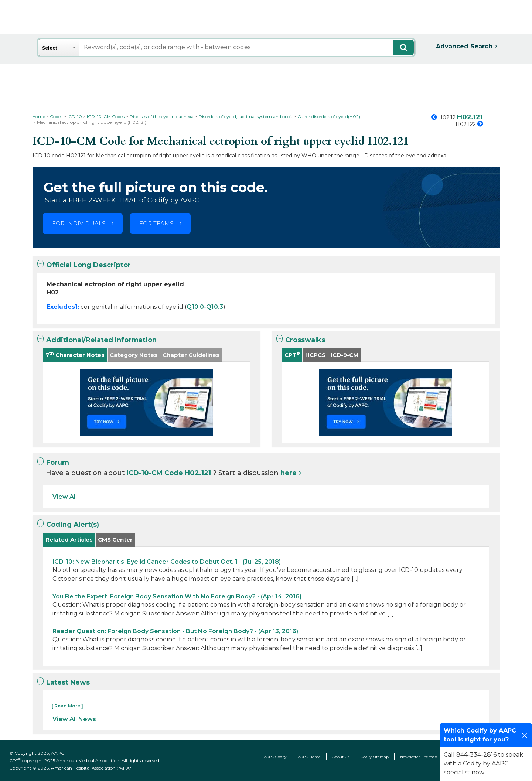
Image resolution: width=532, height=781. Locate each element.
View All (65, 497)
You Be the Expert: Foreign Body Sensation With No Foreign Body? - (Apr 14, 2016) (177, 596)
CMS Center (115, 540)
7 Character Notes (75, 354)
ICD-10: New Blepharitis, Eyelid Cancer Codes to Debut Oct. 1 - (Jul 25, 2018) (167, 562)
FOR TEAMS (156, 223)
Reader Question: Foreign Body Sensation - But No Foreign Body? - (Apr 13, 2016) (175, 631)
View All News (74, 719)
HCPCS (315, 355)
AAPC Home (309, 757)
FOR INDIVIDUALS (79, 223)
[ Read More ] (67, 706)
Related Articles (69, 540)
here (289, 473)
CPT (292, 354)
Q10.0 (195, 307)
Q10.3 (215, 307)
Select (50, 48)
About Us (341, 757)
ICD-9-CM (345, 355)
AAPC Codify (275, 757)
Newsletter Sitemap (419, 757)
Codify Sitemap (375, 757)
